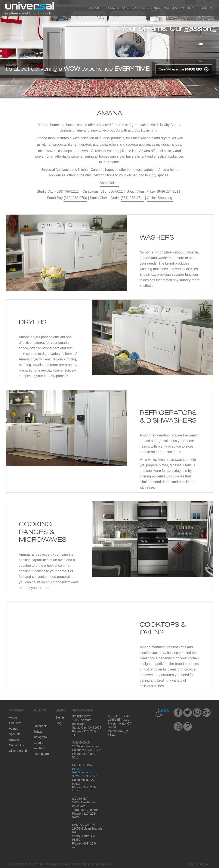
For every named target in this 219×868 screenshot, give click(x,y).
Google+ (39, 743)
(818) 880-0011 (111, 191)
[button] (162, 713)
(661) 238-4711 (132, 198)
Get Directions (82, 772)
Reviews (15, 740)
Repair (192, 8)
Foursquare (41, 754)
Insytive (204, 864)
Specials (15, 734)
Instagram (40, 737)
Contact (208, 8)
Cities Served (18, 751)
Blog (58, 723)
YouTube (39, 748)
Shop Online (110, 183)
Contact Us (16, 745)
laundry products (111, 138)
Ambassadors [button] (133, 8)
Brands (154, 8)
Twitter (38, 732)
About (95, 8)
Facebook (40, 726)
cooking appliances (141, 144)
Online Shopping (160, 198)
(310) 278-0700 (75, 198)
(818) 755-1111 (67, 191)
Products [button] (111, 8)
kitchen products (54, 144)
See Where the (184, 69)
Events (60, 717)
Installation (173, 8)
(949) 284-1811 (169, 191)
